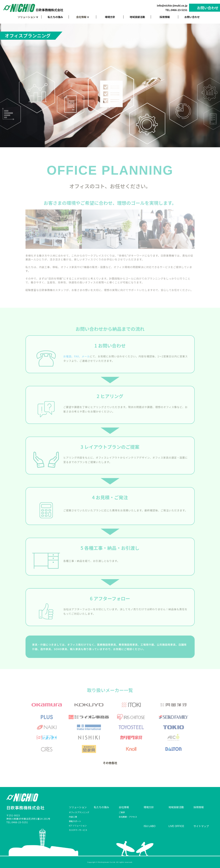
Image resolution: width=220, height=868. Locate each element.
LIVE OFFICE (176, 826)
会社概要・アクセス (128, 817)
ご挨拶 (122, 812)
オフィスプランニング (79, 812)
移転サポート (75, 821)
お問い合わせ (208, 8)
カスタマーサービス (78, 830)
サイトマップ (201, 826)
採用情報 (165, 17)
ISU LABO (149, 826)
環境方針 (110, 17)
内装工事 (73, 817)
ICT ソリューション (78, 826)
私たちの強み (55, 17)
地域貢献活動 (137, 17)
